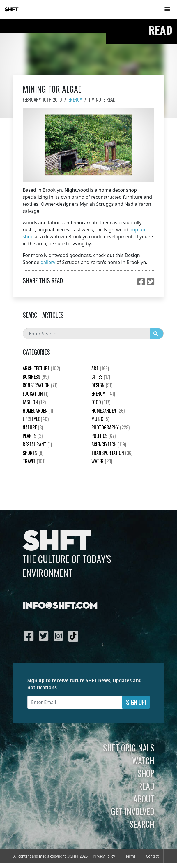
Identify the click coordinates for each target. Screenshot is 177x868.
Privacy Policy (104, 856)
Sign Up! (136, 702)
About (144, 799)
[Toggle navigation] (167, 9)
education (36, 394)
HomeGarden (38, 411)
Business (36, 377)
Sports (33, 453)
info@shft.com (60, 606)
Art (100, 368)
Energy (75, 100)
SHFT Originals (129, 748)
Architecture (41, 368)
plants (33, 436)
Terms (131, 856)
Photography (110, 427)
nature (33, 427)
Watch (143, 760)
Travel (34, 461)
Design (102, 385)
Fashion (34, 402)
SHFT (12, 10)
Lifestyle (36, 419)
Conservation (40, 385)
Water (102, 461)
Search (142, 824)
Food (101, 402)
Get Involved (133, 811)
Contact (152, 856)
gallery (48, 262)
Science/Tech (109, 444)
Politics (103, 436)
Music (100, 419)
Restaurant (37, 444)
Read (146, 786)
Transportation (112, 453)
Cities (101, 377)
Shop (146, 773)
